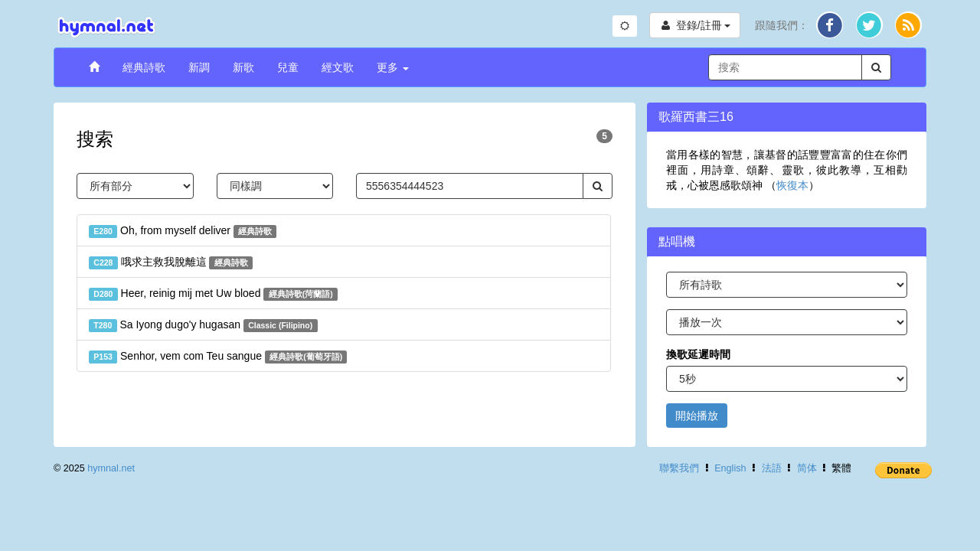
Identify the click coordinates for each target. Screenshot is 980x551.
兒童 (288, 67)
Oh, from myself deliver (183, 231)
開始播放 (697, 416)
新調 (199, 67)
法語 (772, 468)
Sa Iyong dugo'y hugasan (203, 325)
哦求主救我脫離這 (171, 262)
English (730, 468)
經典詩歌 (144, 67)
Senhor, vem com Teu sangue (218, 357)
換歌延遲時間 (698, 354)
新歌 (243, 67)
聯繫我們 (679, 468)
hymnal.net (111, 468)
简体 (807, 468)
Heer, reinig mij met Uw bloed (213, 294)
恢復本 (792, 185)
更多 (393, 67)
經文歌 (338, 67)
